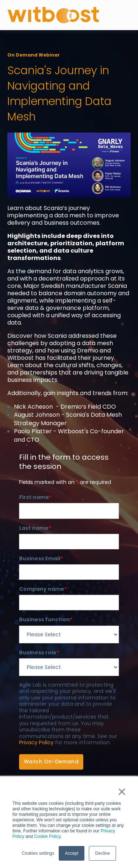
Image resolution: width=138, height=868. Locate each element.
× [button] (122, 792)
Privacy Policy (36, 742)
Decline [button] (102, 853)
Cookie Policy (47, 836)
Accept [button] (72, 853)
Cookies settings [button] (38, 853)
